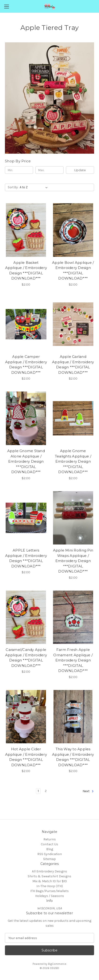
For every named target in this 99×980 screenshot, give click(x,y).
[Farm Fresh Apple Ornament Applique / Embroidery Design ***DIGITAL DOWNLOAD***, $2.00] (73, 617)
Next (88, 791)
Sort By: (13, 187)
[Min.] (19, 170)
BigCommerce (57, 964)
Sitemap (49, 859)
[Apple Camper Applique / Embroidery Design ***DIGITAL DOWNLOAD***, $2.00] (26, 324)
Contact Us (49, 844)
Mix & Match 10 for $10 (50, 881)
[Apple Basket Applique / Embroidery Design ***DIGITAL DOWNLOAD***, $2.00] (26, 230)
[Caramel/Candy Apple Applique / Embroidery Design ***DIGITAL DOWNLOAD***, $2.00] (26, 617)
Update (80, 170)
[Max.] (49, 170)
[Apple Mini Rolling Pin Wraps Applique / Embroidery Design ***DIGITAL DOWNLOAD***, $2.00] (73, 518)
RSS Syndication (50, 854)
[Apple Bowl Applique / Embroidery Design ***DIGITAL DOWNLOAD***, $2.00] (73, 230)
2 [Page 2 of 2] (46, 791)
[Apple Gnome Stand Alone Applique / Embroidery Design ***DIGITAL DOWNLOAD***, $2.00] (26, 418)
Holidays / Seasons (50, 896)
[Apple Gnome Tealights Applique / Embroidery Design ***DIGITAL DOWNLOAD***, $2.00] (73, 418)
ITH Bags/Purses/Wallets (49, 891)
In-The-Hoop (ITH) (50, 886)
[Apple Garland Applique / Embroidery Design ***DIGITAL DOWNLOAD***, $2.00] (73, 324)
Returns (50, 839)
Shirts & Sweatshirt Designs (49, 876)
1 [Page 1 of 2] (38, 791)
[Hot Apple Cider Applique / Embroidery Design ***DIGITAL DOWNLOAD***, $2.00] (26, 717)
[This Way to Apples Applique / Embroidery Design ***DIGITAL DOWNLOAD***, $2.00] (73, 717)
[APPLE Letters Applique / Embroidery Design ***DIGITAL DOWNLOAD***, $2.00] (26, 518)
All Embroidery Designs (49, 871)
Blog (50, 849)
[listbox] (35, 187)
